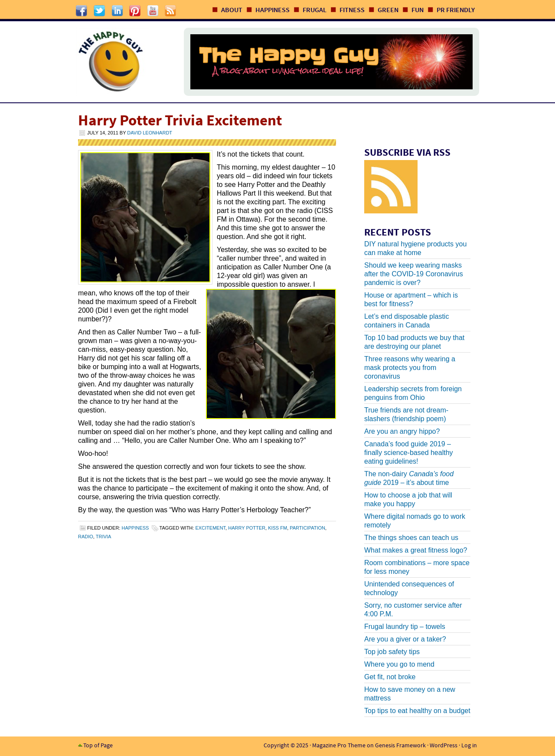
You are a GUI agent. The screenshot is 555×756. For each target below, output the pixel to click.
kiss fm (277, 528)
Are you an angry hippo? (402, 431)
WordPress (444, 745)
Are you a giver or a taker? (405, 639)
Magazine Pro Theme (339, 745)
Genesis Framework (400, 745)
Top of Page (98, 745)
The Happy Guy (121, 62)
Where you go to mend (399, 664)
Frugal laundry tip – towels (405, 627)
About (232, 10)
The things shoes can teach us (411, 538)
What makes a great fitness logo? (416, 550)
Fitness (352, 10)
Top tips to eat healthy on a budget (417, 711)
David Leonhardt (150, 133)
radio (86, 537)
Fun (418, 10)
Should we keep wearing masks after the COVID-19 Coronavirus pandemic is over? (414, 274)
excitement (210, 528)
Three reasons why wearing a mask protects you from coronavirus (410, 368)
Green (388, 10)
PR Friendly (456, 10)
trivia (103, 537)
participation (307, 528)
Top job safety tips (392, 652)
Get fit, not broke (390, 677)
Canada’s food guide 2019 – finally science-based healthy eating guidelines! (409, 453)
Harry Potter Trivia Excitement (180, 120)
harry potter (247, 528)
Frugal (315, 10)
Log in (469, 745)
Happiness (273, 10)
